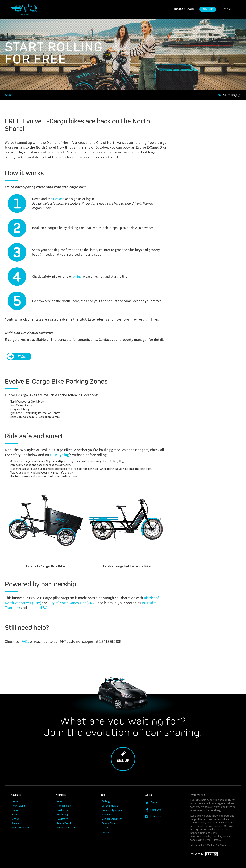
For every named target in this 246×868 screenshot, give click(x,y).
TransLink (13, 608)
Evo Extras (62, 810)
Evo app (59, 199)
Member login (184, 9)
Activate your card (66, 828)
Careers (106, 828)
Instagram (154, 816)
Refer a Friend (64, 823)
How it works (19, 806)
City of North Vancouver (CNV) (72, 603)
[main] (123, 402)
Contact (106, 832)
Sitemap (16, 823)
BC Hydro (149, 603)
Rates (15, 815)
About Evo (107, 815)
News (60, 801)
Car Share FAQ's (110, 806)
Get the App (63, 815)
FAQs (25, 641)
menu (231, 9)
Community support (112, 810)
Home (8, 95)
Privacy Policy (109, 823)
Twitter (152, 803)
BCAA (210, 807)
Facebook (154, 810)
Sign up (208, 9)
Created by (204, 854)
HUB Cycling (59, 455)
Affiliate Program (21, 828)
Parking (106, 801)
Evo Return (63, 819)
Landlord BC (37, 608)
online (77, 276)
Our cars (16, 810)
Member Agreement (112, 819)
